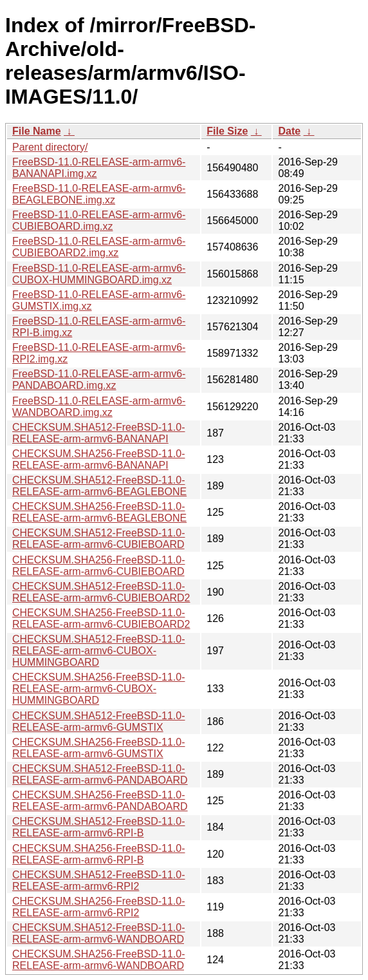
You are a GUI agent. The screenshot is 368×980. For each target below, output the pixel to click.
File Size (227, 131)
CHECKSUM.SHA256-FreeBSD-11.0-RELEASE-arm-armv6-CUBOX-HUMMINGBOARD (99, 689)
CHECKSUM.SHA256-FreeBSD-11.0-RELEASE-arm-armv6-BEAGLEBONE (99, 512)
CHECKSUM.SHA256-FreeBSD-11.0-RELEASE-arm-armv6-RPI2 (99, 907)
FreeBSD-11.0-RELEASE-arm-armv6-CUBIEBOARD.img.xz (99, 221)
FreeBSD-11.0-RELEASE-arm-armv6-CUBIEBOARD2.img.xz (99, 247)
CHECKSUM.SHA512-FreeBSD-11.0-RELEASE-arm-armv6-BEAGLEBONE (99, 486)
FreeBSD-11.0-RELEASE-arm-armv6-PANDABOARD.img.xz (99, 380)
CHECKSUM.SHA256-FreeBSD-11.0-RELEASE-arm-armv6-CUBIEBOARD (99, 566)
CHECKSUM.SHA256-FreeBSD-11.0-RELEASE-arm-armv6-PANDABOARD (100, 801)
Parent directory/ (50, 147)
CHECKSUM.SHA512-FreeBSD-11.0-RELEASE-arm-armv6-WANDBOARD (99, 933)
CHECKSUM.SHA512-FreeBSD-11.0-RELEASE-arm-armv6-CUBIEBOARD (99, 539)
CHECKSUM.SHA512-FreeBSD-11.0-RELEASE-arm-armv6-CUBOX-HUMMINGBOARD (99, 651)
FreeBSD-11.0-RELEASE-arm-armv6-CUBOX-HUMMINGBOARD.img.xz (99, 274)
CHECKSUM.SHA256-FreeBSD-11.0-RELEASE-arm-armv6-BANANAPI (99, 459)
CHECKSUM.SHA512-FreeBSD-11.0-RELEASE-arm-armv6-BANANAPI (99, 433)
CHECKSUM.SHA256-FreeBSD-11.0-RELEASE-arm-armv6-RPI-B (99, 854)
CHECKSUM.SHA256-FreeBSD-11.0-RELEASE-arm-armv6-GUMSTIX (99, 748)
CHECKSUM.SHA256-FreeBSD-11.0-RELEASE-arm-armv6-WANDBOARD (99, 960)
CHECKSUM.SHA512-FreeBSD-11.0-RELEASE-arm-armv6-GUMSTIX (99, 721)
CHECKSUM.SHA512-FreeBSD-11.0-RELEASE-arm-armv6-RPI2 (99, 881)
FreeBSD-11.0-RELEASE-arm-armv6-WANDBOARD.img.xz (99, 407)
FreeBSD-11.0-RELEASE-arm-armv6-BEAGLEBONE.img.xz (99, 194)
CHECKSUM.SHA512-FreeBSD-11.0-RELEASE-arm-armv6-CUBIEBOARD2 (101, 592)
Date (289, 131)
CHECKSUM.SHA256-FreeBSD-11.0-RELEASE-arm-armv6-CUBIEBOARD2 (101, 618)
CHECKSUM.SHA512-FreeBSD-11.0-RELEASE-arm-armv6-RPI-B (99, 827)
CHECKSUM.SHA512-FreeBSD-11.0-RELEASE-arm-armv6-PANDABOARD (100, 774)
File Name (37, 131)
